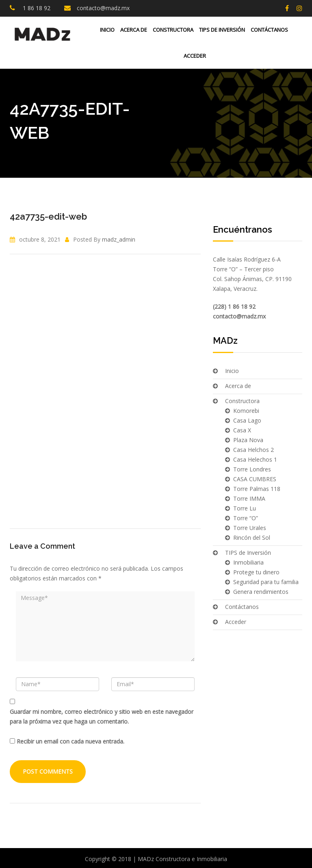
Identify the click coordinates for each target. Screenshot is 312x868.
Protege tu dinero (256, 572)
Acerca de (134, 30)
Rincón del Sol (252, 538)
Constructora (173, 30)
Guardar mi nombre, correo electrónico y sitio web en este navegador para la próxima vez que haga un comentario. (102, 716)
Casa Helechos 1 (255, 459)
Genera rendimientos (261, 592)
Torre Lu (245, 508)
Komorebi (246, 411)
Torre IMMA (249, 498)
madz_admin (119, 239)
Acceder (194, 56)
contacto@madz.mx (103, 8)
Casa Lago (247, 420)
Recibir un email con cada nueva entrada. (70, 741)
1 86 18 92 (36, 8)
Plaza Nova (248, 440)
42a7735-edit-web (48, 216)
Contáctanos (269, 30)
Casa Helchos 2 (253, 450)
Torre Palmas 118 (257, 489)
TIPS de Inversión (222, 30)
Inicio (107, 30)
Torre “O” (246, 518)
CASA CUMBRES (255, 479)
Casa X (242, 430)
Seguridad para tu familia (266, 582)
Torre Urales (250, 528)
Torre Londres (252, 469)
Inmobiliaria (248, 562)
